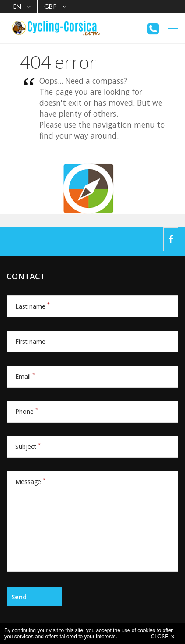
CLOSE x (162, 637)
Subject (28, 447)
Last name (33, 306)
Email (25, 376)
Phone (27, 411)
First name (30, 341)
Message (30, 482)
